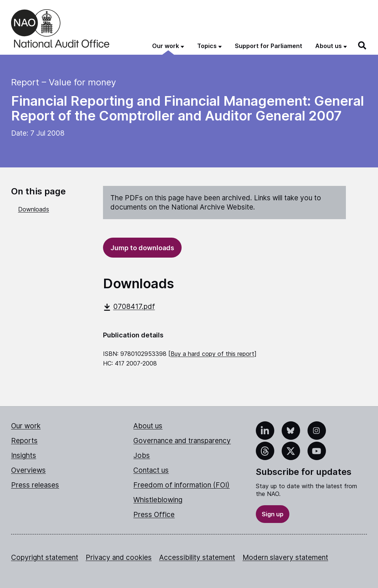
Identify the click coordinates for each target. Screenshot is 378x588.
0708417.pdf (129, 307)
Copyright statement (45, 558)
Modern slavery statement (285, 558)
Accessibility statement (197, 558)
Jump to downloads (142, 248)
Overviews (28, 470)
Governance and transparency (182, 441)
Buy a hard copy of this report (212, 354)
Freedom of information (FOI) (181, 485)
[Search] (362, 45)
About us (148, 426)
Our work (26, 426)
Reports (24, 441)
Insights (24, 456)
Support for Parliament (269, 46)
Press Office (154, 515)
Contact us (151, 470)
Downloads (34, 209)
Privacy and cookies (119, 558)
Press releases (35, 485)
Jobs (142, 456)
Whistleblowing (158, 500)
